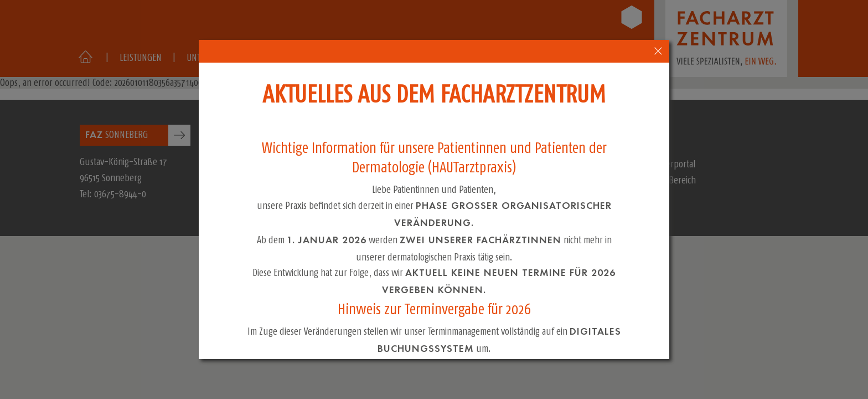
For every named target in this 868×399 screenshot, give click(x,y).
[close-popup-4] (658, 51)
